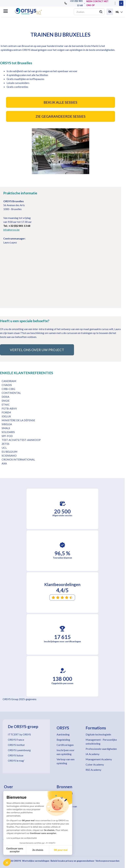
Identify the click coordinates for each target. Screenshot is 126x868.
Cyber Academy (95, 764)
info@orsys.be (11, 230)
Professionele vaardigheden (101, 749)
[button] (7, 862)
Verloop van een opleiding (66, 761)
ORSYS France (16, 740)
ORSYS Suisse (16, 755)
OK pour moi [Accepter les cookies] (61, 850)
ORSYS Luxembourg (19, 750)
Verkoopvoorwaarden (107, 861)
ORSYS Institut (16, 745)
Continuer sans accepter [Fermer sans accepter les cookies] (15, 850)
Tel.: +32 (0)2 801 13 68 (17, 226)
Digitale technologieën (98, 734)
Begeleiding (63, 740)
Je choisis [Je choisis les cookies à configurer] (38, 850)
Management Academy (99, 759)
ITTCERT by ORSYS (19, 734)
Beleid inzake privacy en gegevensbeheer (73, 861)
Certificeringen (65, 745)
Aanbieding (63, 734)
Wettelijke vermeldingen (36, 861)
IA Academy (93, 754)
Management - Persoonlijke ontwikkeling (101, 742)
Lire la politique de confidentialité (22, 838)
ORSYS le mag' (16, 761)
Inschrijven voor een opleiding (66, 752)
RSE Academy (93, 770)
